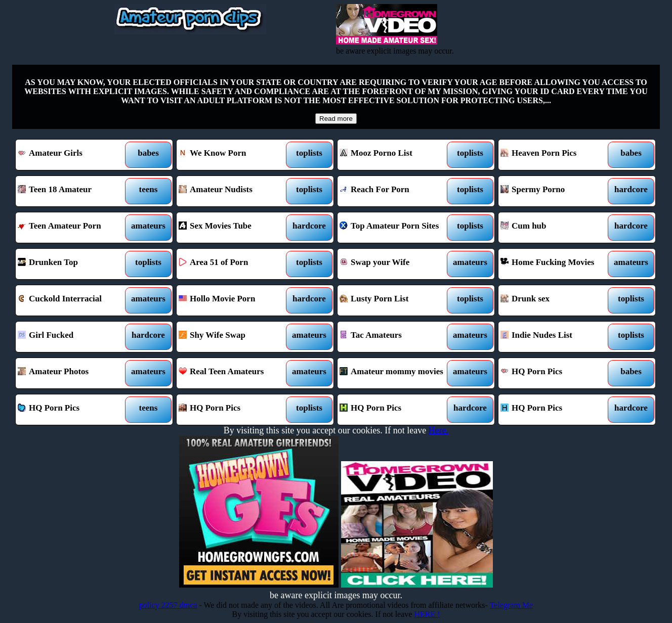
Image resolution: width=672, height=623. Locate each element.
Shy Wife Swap (235, 337)
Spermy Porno (557, 191)
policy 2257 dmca (168, 605)
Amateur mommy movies (396, 373)
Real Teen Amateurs (235, 373)
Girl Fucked (74, 337)
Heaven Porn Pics (557, 155)
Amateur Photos (74, 373)
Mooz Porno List (396, 155)
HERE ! (427, 614)
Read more (336, 119)
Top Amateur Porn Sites (396, 228)
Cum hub (557, 228)
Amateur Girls (74, 155)
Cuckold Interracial (74, 300)
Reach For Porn (396, 191)
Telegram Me (512, 605)
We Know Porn (235, 155)
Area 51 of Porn (235, 264)
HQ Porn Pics (557, 373)
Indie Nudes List (557, 337)
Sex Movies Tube (235, 228)
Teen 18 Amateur (74, 191)
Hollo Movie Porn (235, 300)
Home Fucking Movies (557, 264)
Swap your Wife (396, 264)
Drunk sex (557, 300)
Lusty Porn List (396, 300)
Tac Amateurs (396, 337)
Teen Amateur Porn (74, 228)
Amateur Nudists (235, 191)
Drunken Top (74, 264)
